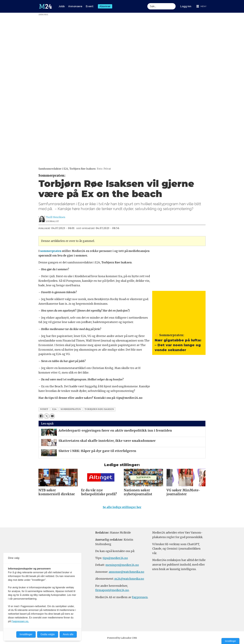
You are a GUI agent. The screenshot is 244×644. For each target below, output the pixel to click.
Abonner (105, 6)
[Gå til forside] (46, 6)
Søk (147, 3)
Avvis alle (68, 634)
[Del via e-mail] (52, 416)
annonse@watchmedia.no (126, 573)
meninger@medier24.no (122, 566)
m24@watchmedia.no (129, 580)
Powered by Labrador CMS (122, 639)
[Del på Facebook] (41, 416)
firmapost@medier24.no (112, 592)
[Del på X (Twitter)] (47, 416)
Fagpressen (140, 599)
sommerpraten (51, 251)
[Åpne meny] (201, 6)
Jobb (62, 6)
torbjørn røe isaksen (99, 409)
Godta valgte (48, 634)
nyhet (44, 409)
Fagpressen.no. (20, 621)
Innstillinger (230, 641)
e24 (54, 409)
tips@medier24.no (115, 559)
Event (90, 6)
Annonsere (75, 6)
